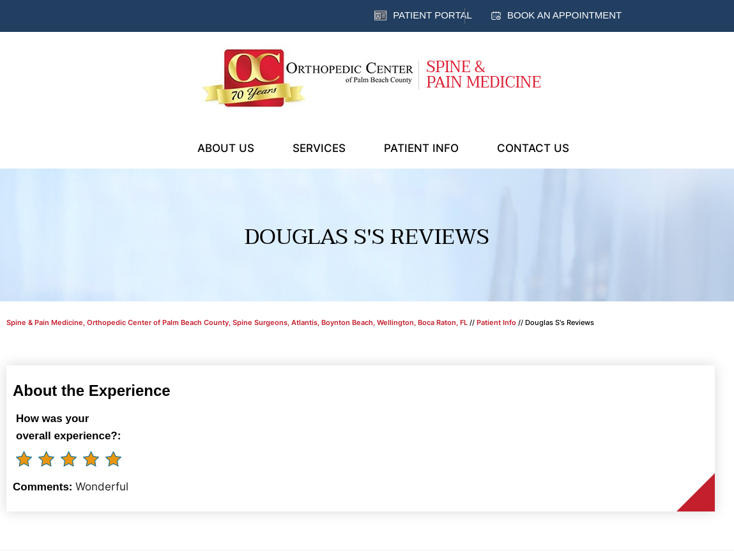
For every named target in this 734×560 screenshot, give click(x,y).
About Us (226, 148)
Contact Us (533, 148)
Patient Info (421, 148)
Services (319, 148)
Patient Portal (432, 15)
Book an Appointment (564, 15)
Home (162, 147)
